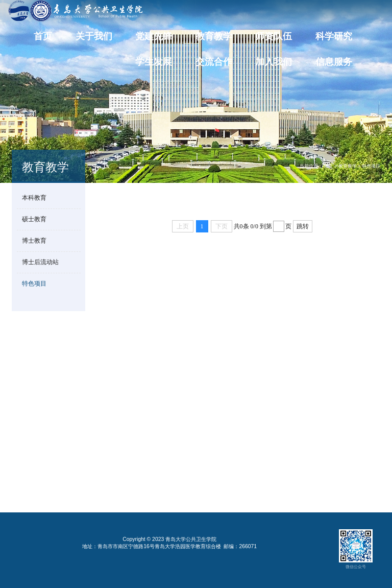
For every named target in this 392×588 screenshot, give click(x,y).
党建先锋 (154, 37)
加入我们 (274, 62)
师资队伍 (274, 37)
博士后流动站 (40, 262)
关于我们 (94, 37)
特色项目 (371, 166)
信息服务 (334, 62)
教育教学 (214, 37)
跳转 (303, 226)
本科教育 (34, 197)
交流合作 (214, 62)
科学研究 (334, 37)
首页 (43, 37)
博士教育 (34, 240)
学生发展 (154, 62)
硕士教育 (34, 219)
